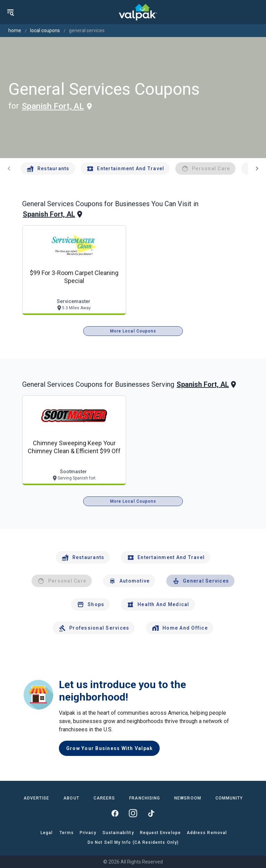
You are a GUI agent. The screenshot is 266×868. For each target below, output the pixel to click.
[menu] (10, 12)
